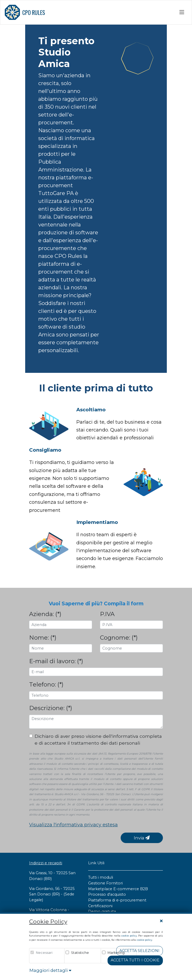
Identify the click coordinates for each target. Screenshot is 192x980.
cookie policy (129, 936)
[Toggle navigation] (182, 12)
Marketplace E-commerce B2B (118, 889)
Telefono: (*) (46, 685)
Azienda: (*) (45, 614)
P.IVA (107, 614)
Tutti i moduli (101, 877)
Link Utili (96, 863)
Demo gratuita (102, 911)
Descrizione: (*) (51, 708)
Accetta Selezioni (139, 951)
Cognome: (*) (119, 638)
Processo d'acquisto (107, 894)
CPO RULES (25, 12)
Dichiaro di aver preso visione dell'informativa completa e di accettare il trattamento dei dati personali (98, 740)
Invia (142, 838)
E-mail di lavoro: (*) (56, 661)
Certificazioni (100, 906)
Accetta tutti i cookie (135, 960)
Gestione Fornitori (105, 883)
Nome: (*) (43, 638)
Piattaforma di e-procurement (117, 900)
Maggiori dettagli (50, 970)
